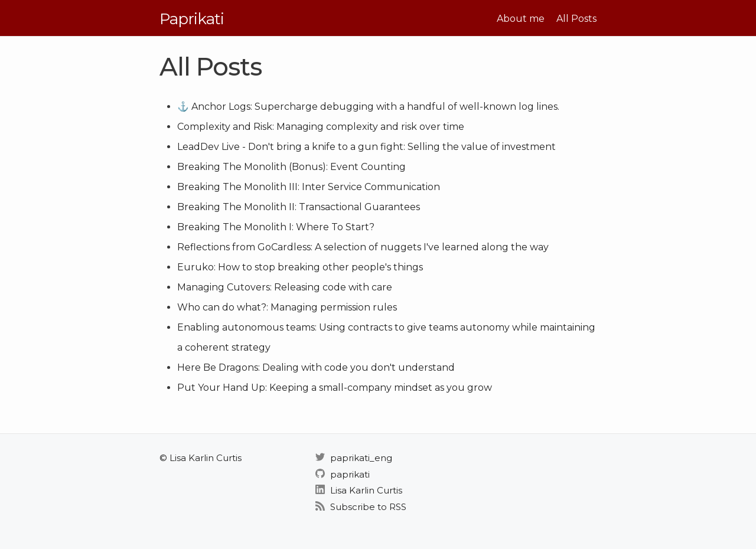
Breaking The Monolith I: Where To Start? (276, 227)
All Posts (576, 19)
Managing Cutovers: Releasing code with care (285, 287)
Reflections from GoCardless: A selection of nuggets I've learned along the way (363, 247)
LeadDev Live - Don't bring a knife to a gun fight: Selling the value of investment (366, 147)
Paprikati (192, 19)
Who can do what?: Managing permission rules (287, 307)
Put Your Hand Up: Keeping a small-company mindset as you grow (335, 388)
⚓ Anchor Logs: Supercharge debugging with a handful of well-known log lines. (368, 107)
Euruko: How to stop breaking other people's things (300, 267)
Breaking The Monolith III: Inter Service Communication (309, 187)
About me (521, 19)
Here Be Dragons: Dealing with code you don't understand (316, 367)
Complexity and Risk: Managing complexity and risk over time (321, 127)
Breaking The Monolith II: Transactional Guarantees (299, 207)
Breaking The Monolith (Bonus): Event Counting (291, 167)
